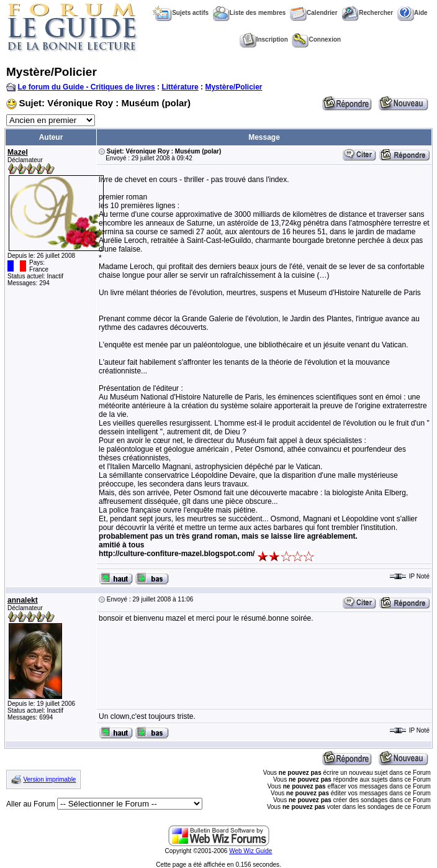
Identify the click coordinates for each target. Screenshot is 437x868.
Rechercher (367, 13)
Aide (412, 13)
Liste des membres (250, 13)
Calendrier (313, 13)
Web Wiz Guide (250, 851)
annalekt (23, 600)
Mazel (18, 152)
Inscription (264, 39)
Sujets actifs (181, 13)
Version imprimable (49, 779)
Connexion (316, 39)
